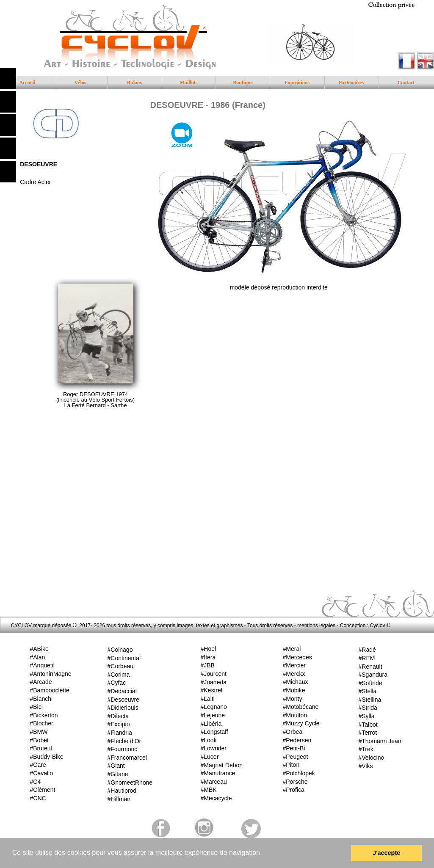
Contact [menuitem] (406, 83)
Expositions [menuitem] (297, 83)
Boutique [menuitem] (243, 83)
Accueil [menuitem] (28, 83)
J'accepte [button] (386, 853)
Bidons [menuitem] (134, 83)
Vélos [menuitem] (80, 83)
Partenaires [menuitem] (351, 83)
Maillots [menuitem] (189, 83)
